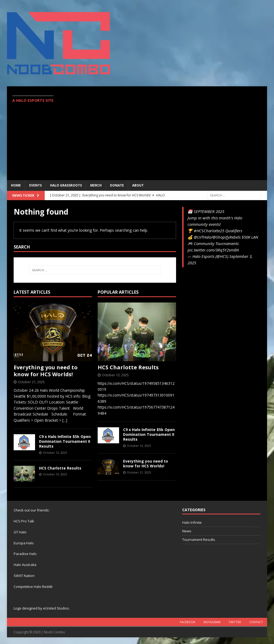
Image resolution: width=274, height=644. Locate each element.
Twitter (235, 622)
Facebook (188, 622)
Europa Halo (24, 543)
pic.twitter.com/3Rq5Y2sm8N (213, 250)
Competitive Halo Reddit (33, 587)
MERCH (96, 185)
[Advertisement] (185, 136)
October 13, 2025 (55, 453)
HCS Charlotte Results (60, 468)
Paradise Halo (25, 554)
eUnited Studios (56, 608)
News (187, 531)
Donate (117, 185)
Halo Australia (25, 565)
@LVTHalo (202, 237)
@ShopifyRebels (227, 237)
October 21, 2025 (31, 382)
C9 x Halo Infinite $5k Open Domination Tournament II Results (65, 441)
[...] (65, 420)
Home (16, 185)
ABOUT (138, 185)
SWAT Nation (24, 576)
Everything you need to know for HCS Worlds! (46, 371)
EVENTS (35, 185)
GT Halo (20, 532)
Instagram (212, 622)
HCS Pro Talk (24, 521)
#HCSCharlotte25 (209, 231)
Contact (256, 622)
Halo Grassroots (66, 185)
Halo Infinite (192, 522)
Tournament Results (199, 540)
